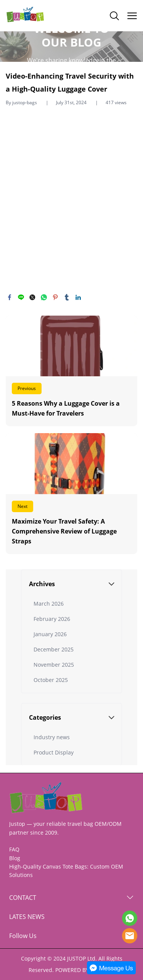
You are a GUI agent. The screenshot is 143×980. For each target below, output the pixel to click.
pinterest (55, 297)
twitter (32, 297)
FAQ (14, 849)
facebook (10, 297)
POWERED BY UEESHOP (85, 970)
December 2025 (54, 649)
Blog (15, 858)
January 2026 (50, 634)
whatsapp (44, 297)
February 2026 (52, 619)
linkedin (78, 297)
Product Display (54, 752)
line (21, 297)
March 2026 (49, 604)
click (71, 47)
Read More (71, 371)
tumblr (67, 297)
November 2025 (54, 665)
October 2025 (51, 680)
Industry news (52, 737)
